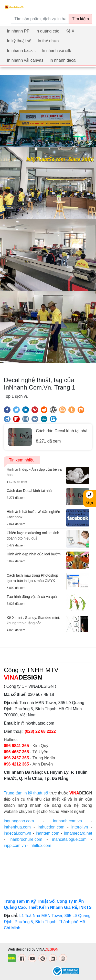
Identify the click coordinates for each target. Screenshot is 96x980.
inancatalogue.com (69, 839)
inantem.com (48, 833)
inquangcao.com (19, 821)
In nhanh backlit (21, 51)
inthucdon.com (51, 827)
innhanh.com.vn (67, 821)
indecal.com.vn (18, 833)
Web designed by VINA (33, 949)
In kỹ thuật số (19, 41)
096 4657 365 (17, 752)
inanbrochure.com (26, 839)
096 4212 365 (16, 764)
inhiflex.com (40, 846)
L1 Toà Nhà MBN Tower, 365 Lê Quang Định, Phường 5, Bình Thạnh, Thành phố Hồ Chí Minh (47, 922)
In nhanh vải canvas (25, 60)
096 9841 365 (17, 746)
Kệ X (70, 31)
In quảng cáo (47, 31)
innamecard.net (78, 833)
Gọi (90, 498)
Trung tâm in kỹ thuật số (26, 793)
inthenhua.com (17, 827)
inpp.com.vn (15, 846)
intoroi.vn (80, 827)
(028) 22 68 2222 (40, 731)
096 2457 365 (16, 758)
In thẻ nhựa (48, 41)
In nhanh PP (18, 31)
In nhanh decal (63, 60)
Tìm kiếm (80, 19)
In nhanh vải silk (56, 51)
